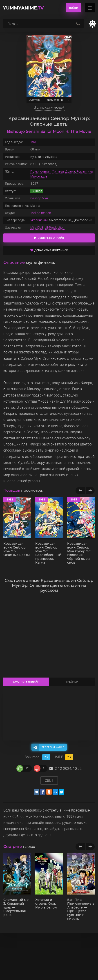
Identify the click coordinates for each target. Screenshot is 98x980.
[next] (90, 847)
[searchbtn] (78, 24)
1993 (34, 142)
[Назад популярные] (80, 491)
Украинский (39, 220)
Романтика (85, 171)
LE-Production (55, 228)
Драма (70, 171)
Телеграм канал (53, 747)
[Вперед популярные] (90, 491)
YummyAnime (23, 8)
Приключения (40, 171)
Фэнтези (58, 171)
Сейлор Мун (39, 198)
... (68, 100)
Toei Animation (41, 213)
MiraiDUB (37, 228)
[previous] (80, 847)
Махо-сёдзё (39, 176)
